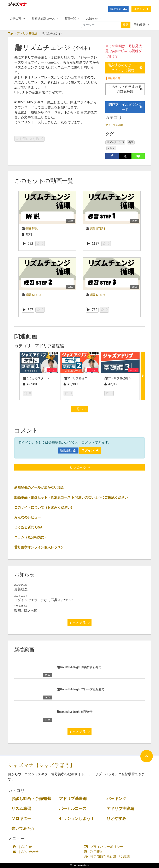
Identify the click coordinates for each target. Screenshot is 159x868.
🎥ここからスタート (36, 378)
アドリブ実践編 (120, 809)
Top (10, 34)
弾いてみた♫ (23, 829)
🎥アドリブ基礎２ (75, 378)
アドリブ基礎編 (27, 34)
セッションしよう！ (77, 819)
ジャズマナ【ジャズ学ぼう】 (41, 765)
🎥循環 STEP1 (96, 229)
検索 (126, 25)
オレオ (111, 148)
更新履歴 (21, 589)
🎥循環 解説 (30, 229)
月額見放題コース (45, 18)
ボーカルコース (73, 809)
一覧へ (79, 409)
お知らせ (93, 18)
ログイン (141, 9)
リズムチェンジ (115, 143)
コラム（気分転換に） (31, 537)
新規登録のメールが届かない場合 (39, 488)
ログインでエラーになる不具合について (44, 600)
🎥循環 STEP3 (96, 295)
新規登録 (118, 9)
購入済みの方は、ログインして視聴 (125, 68)
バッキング (116, 799)
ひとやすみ (116, 819)
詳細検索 (142, 25)
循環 (131, 143)
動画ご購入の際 (26, 611)
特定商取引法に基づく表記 (108, 857)
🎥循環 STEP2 (31, 295)
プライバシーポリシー (104, 847)
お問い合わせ (26, 852)
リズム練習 (21, 809)
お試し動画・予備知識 (31, 799)
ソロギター (21, 819)
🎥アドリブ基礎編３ (118, 378)
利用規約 (95, 852)
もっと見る (79, 623)
